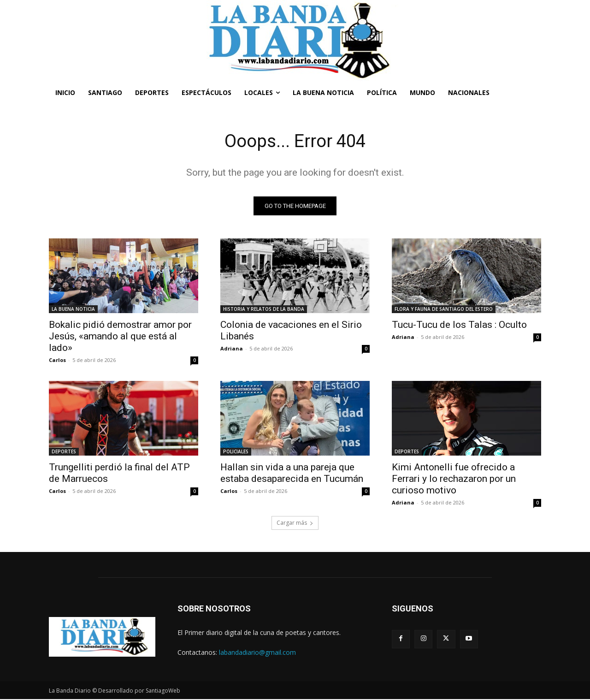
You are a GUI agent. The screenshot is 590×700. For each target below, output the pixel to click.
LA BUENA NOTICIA (73, 310)
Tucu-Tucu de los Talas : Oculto (459, 326)
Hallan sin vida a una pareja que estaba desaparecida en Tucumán (292, 474)
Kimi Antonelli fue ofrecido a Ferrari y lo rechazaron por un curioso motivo (454, 480)
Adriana (232, 349)
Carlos (57, 361)
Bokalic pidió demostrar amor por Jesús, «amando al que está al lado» (120, 337)
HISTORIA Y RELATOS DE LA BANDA (264, 310)
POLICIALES (236, 452)
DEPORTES (64, 452)
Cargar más (295, 524)
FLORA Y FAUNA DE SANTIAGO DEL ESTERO (444, 310)
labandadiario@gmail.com (257, 653)
